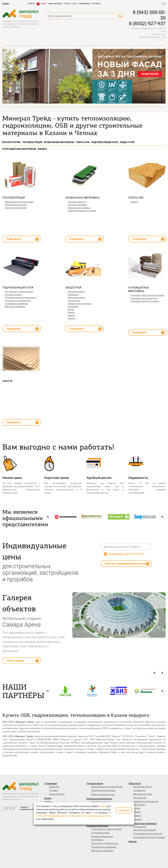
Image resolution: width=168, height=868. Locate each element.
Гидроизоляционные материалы (21, 298)
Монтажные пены (76, 298)
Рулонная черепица (77, 205)
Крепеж (71, 318)
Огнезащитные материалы (143, 824)
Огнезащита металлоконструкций (147, 295)
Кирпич (71, 312)
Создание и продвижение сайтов (28, 808)
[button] (48, 517)
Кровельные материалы (99, 799)
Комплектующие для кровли (82, 211)
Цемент (71, 315)
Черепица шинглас (77, 202)
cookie (103, 806)
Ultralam (134, 202)
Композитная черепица (79, 208)
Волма (71, 310)
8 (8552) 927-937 (147, 23)
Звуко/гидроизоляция (16, 208)
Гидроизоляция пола (97, 826)
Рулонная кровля (13, 295)
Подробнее (23, 239)
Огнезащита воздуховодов (144, 298)
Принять (124, 810)
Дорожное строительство (18, 301)
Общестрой (135, 784)
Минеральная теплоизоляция (19, 202)
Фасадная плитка (76, 292)
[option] (66, 517)
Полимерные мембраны (16, 304)
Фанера (133, 841)
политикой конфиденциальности (54, 816)
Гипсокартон (74, 301)
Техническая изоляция (16, 205)
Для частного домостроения (19, 292)
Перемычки (73, 295)
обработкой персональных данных (92, 816)
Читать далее (23, 661)
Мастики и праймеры (15, 306)
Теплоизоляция (95, 784)
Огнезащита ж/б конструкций (145, 301)
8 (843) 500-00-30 (149, 15)
